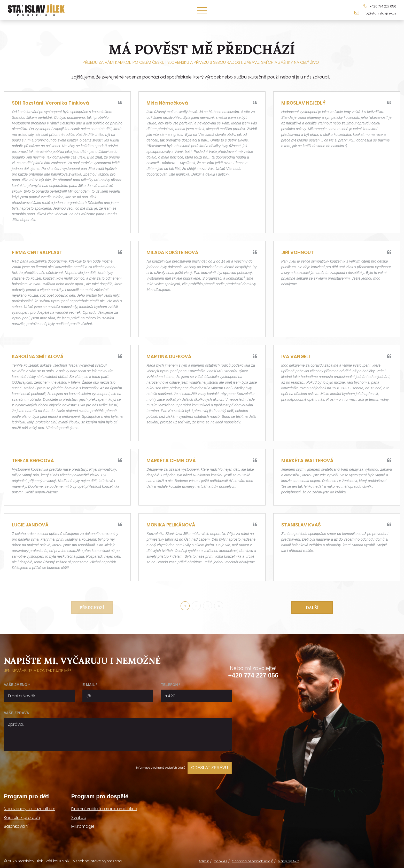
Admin (194, 859)
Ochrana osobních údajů (247, 859)
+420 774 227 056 (253, 677)
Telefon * (171, 686)
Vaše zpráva (17, 715)
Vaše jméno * (17, 686)
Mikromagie (83, 825)
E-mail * (90, 686)
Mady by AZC (287, 859)
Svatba (79, 816)
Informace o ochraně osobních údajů (146, 768)
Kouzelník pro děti (22, 816)
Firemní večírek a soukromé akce (104, 807)
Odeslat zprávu (207, 768)
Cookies (212, 859)
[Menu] (202, 10)
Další (312, 608)
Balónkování (16, 825)
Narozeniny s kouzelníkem (30, 807)
